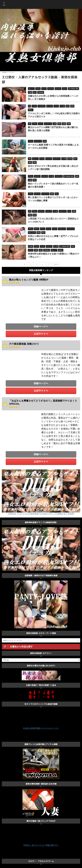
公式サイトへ (41, 334)
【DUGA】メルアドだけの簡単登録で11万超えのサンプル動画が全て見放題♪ (41, 514)
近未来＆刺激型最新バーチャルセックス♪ (41, 728)
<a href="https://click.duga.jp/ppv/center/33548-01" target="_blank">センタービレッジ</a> (41, 67)
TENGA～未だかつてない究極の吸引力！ (41, 845)
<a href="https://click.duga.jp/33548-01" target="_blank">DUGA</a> (20, 299)
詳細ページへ (41, 326)
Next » (56, 264)
